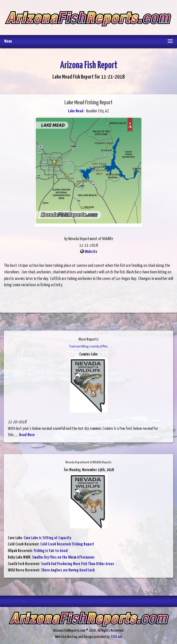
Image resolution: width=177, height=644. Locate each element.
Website (91, 252)
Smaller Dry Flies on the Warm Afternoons (63, 557)
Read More (27, 435)
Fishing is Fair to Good (51, 551)
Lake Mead (76, 111)
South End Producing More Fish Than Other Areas (78, 564)
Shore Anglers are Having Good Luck (68, 570)
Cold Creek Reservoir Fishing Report (67, 544)
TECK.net (116, 637)
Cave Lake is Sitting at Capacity (47, 538)
